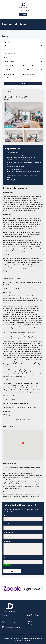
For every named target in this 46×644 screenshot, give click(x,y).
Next (41, 115)
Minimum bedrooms (11, 66)
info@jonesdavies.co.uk (13, 627)
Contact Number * (9, 524)
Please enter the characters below (15, 558)
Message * (7, 541)
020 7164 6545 (23, 10)
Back (10, 92)
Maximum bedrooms (30, 66)
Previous (7, 115)
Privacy (31, 622)
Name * (6, 515)
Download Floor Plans (23, 419)
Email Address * (9, 533)
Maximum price (29, 74)
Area (6, 50)
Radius (6, 58)
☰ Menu (23, 15)
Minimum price (9, 74)
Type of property (9, 42)
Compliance (32, 624)
